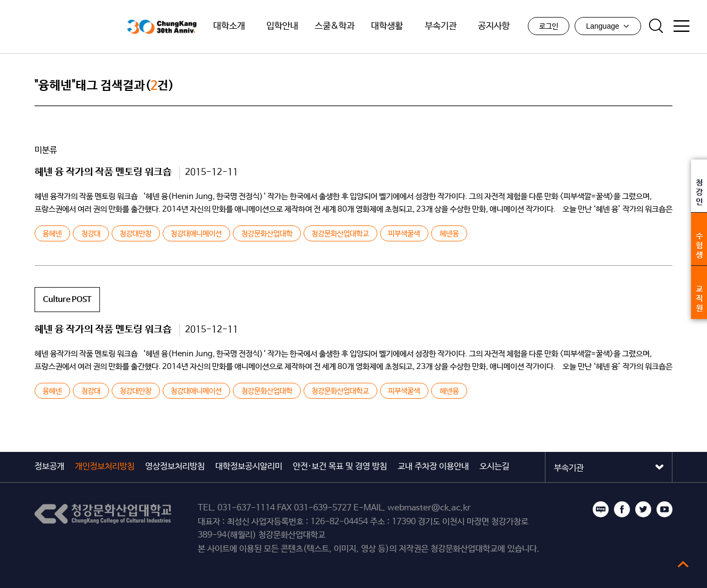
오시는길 (494, 467)
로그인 (549, 27)
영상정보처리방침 (175, 467)
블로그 (601, 509)
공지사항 (494, 26)
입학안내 (282, 26)
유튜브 (664, 509)
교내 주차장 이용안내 (433, 467)
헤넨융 (449, 234)
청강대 (91, 234)
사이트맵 (681, 26)
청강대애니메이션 (196, 234)
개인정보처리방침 (105, 467)
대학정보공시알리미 (249, 467)
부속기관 (441, 26)
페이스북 (622, 509)
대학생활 (387, 26)
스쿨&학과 (335, 26)
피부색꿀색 (404, 234)
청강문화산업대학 (267, 234)
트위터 (643, 509)
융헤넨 (52, 234)
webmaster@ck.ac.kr (429, 508)
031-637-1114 (246, 508)
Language (608, 26)
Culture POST (67, 300)
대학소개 (229, 26)
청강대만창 (136, 234)
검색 (656, 26)
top (683, 564)
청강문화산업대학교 (68, 27)
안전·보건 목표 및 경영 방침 (340, 467)
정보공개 (49, 467)
